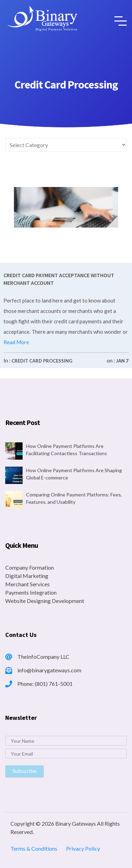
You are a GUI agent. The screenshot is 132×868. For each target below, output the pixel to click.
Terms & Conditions (34, 848)
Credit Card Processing (42, 361)
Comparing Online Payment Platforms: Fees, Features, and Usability (74, 498)
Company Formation (30, 567)
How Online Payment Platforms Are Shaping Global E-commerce (74, 474)
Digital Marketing (27, 576)
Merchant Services (27, 584)
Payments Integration (31, 592)
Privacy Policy (83, 848)
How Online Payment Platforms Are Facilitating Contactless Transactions (67, 450)
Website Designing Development (45, 601)
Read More (16, 342)
